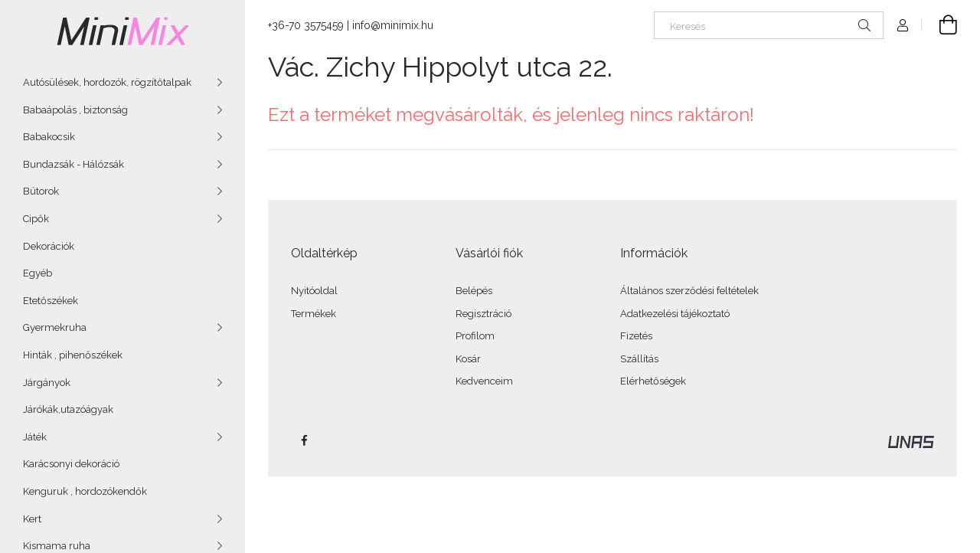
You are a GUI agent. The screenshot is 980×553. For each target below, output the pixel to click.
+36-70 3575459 (306, 25)
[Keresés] (769, 25)
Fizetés (636, 336)
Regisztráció (483, 314)
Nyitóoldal (314, 291)
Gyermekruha (55, 327)
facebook (304, 440)
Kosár (468, 359)
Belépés (474, 291)
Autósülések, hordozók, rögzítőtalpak (107, 82)
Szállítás (639, 359)
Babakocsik (49, 137)
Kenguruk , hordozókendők (85, 491)
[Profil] (903, 25)
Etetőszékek (51, 301)
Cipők (36, 219)
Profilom (475, 336)
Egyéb (38, 273)
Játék (35, 437)
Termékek (314, 314)
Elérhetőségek (653, 381)
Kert (32, 519)
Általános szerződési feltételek (689, 291)
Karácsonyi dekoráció (71, 464)
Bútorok (41, 191)
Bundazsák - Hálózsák (73, 164)
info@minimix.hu (393, 25)
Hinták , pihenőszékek (73, 355)
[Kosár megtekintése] (939, 25)
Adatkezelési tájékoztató (675, 314)
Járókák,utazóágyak (68, 409)
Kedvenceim (484, 381)
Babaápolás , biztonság (75, 110)
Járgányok (47, 383)
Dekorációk (49, 246)
